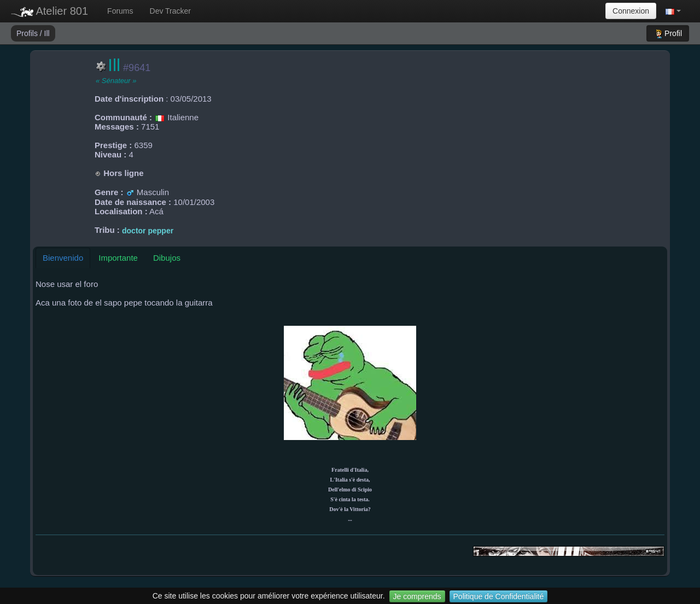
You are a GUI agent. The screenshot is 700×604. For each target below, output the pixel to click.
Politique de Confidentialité (499, 596)
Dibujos (167, 258)
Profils (28, 33)
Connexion (631, 11)
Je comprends (417, 596)
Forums (120, 11)
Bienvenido (63, 258)
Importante (118, 258)
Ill (47, 33)
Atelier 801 (49, 11)
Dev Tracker (170, 11)
